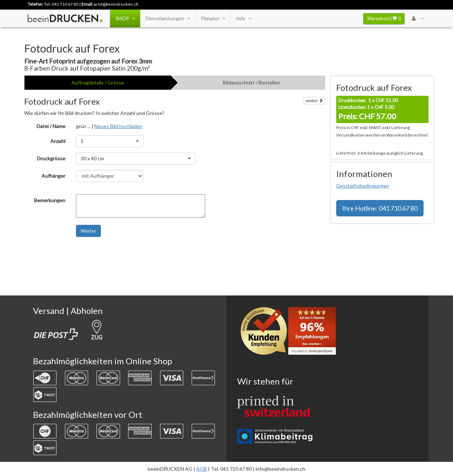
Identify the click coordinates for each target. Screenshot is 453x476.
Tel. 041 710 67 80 (61, 4)
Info (244, 18)
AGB (202, 469)
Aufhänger (53, 176)
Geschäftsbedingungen (363, 186)
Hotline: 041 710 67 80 (380, 208)
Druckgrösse (51, 158)
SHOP (125, 18)
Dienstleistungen (168, 18)
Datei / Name (51, 126)
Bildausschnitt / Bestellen (252, 82)
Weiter (88, 231)
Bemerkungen (50, 200)
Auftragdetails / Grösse (98, 82)
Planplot (213, 18)
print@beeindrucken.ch (116, 4)
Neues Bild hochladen (118, 126)
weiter (314, 101)
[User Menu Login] (418, 18)
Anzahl (58, 141)
